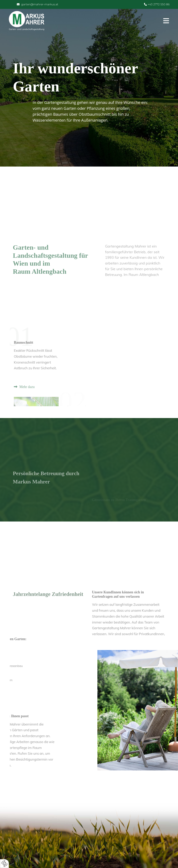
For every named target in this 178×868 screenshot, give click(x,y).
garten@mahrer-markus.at (40, 5)
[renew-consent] (4, 864)
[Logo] (27, 21)
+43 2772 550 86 (158, 5)
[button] (110, 21)
